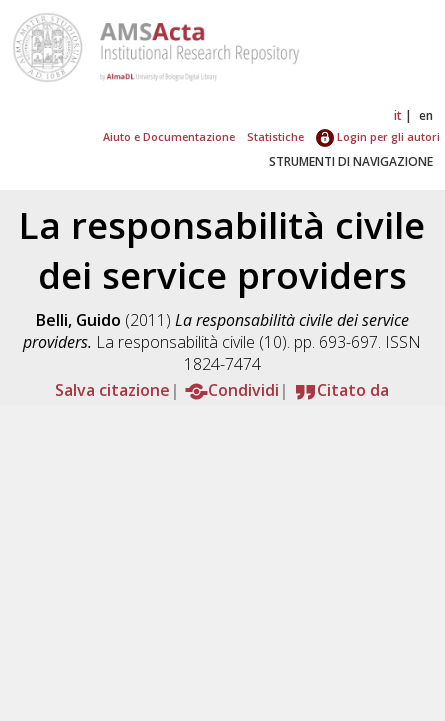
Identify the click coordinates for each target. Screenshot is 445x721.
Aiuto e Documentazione (169, 136)
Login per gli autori (378, 136)
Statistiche (275, 136)
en (426, 115)
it (398, 115)
